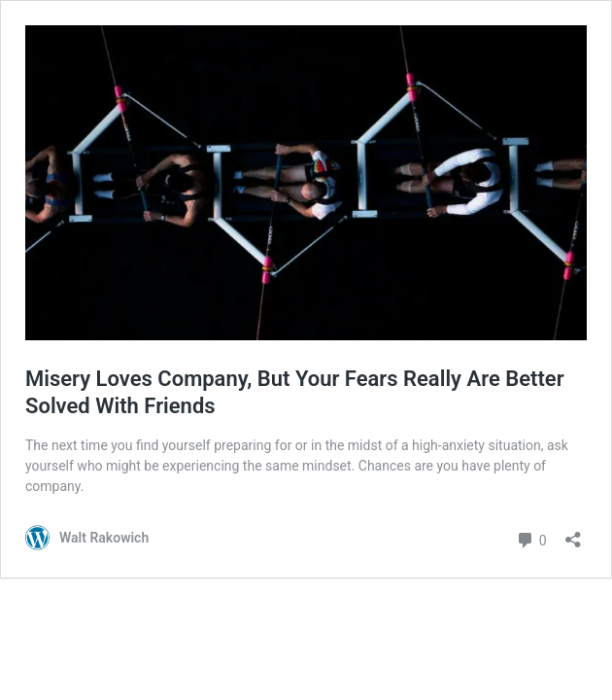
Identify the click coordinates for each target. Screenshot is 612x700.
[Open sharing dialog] (573, 533)
